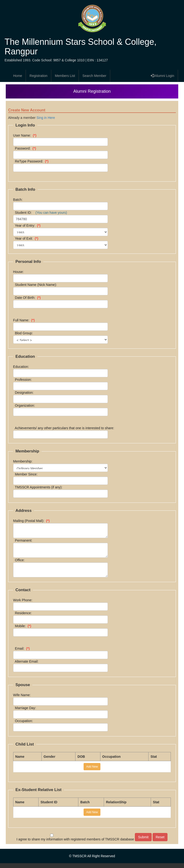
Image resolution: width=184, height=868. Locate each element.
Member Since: (26, 474)
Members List (65, 76)
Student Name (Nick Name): (37, 285)
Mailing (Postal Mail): (32, 521)
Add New (92, 767)
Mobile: (23, 626)
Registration (38, 76)
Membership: (24, 461)
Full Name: (25, 320)
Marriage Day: (26, 708)
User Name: (26, 135)
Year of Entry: (28, 226)
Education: (22, 367)
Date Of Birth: (28, 298)
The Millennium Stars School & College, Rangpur (80, 47)
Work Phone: (24, 600)
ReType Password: (32, 161)
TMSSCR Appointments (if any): (39, 487)
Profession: (23, 380)
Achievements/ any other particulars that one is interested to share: (65, 428)
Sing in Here (46, 118)
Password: (26, 148)
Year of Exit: (27, 238)
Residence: (23, 613)
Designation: (24, 393)
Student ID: (40, 213)
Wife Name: (23, 695)
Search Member (94, 76)
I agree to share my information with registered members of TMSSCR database (75, 837)
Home (18, 76)
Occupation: (24, 721)
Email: (22, 648)
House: (20, 272)
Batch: (20, 200)
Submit (143, 837)
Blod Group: (25, 333)
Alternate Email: (27, 661)
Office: (20, 560)
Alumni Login (162, 76)
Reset (160, 837)
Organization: (25, 405)
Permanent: (24, 540)
